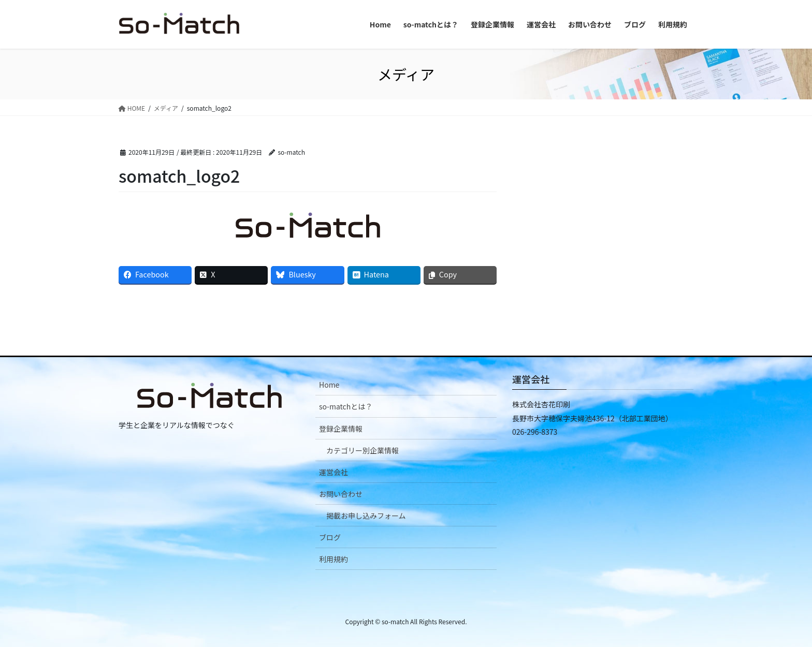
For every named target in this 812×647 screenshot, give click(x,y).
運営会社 (334, 472)
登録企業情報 (341, 429)
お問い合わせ (341, 494)
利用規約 (334, 559)
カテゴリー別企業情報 (363, 450)
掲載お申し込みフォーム (366, 516)
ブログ (330, 537)
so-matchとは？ (346, 406)
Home (329, 385)
